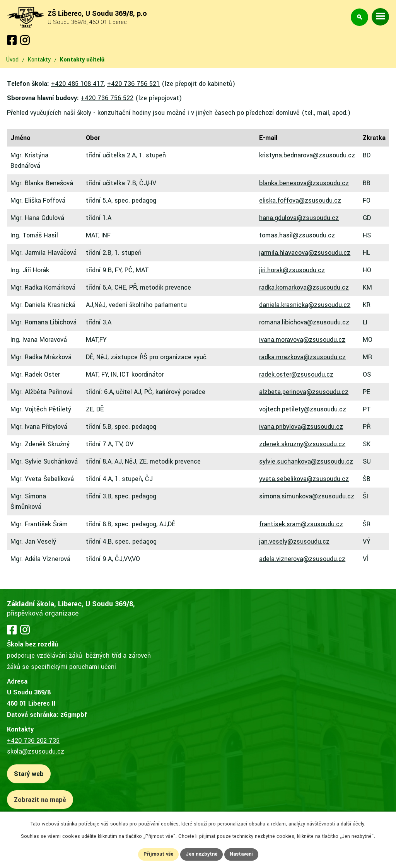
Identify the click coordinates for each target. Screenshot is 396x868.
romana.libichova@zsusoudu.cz (304, 322)
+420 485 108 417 (78, 84)
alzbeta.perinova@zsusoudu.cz (304, 392)
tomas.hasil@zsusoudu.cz (297, 235)
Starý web (29, 774)
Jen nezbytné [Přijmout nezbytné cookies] (201, 854)
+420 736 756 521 (133, 84)
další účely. (353, 824)
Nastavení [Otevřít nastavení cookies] (241, 854)
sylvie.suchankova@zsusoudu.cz (306, 461)
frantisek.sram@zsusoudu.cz (301, 524)
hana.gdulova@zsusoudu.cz (299, 218)
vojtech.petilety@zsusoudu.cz (303, 409)
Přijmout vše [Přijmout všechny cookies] (158, 854)
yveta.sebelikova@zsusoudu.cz (304, 479)
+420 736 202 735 (33, 741)
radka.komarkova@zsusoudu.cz (304, 287)
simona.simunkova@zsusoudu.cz (307, 496)
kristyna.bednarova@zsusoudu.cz (307, 155)
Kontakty (39, 60)
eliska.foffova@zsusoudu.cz (300, 200)
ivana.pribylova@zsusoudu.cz (301, 427)
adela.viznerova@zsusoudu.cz (302, 559)
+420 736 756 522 (107, 98)
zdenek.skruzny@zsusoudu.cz (302, 444)
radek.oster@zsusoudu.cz (296, 374)
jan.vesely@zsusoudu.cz (294, 541)
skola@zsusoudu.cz (36, 751)
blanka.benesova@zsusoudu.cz (304, 183)
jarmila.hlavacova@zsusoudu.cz (305, 253)
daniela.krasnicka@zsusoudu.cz (305, 305)
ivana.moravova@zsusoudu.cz (302, 340)
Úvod (12, 60)
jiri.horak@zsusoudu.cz (292, 270)
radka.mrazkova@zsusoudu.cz (302, 357)
